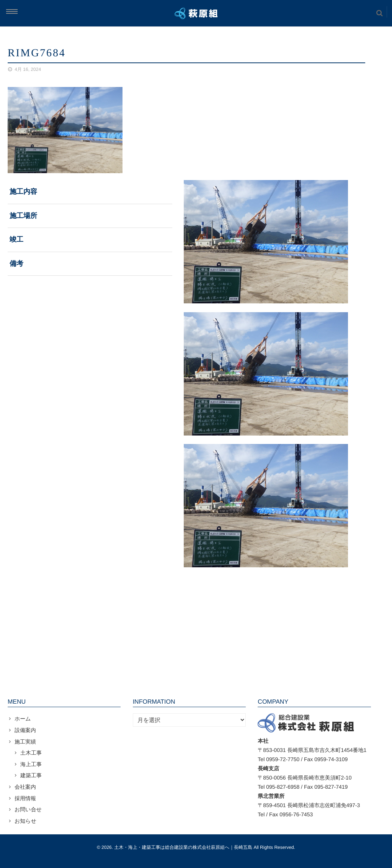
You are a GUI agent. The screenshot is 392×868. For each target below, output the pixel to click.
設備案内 (25, 730)
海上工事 (31, 764)
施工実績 (25, 742)
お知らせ (25, 821)
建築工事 (31, 775)
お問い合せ (28, 809)
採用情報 (25, 798)
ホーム (23, 719)
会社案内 (25, 787)
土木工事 (31, 753)
